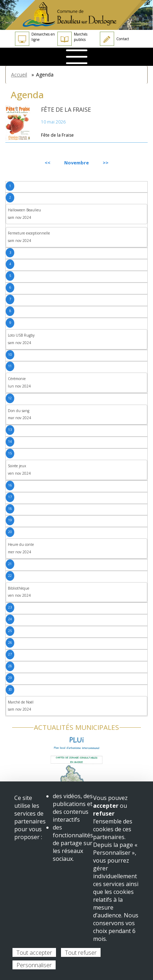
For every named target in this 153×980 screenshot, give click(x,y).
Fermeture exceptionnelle (29, 233)
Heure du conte (21, 544)
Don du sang (19, 411)
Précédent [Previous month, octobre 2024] (25, 163)
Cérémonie (17, 379)
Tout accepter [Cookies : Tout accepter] (34, 953)
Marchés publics (72, 39)
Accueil (19, 75)
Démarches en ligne (35, 39)
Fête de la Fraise (66, 110)
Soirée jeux (17, 466)
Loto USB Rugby (21, 335)
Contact (114, 39)
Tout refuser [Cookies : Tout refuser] (81, 953)
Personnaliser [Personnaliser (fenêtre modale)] (34, 965)
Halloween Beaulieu (24, 210)
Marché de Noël (21, 702)
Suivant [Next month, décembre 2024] (131, 163)
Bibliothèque (19, 588)
